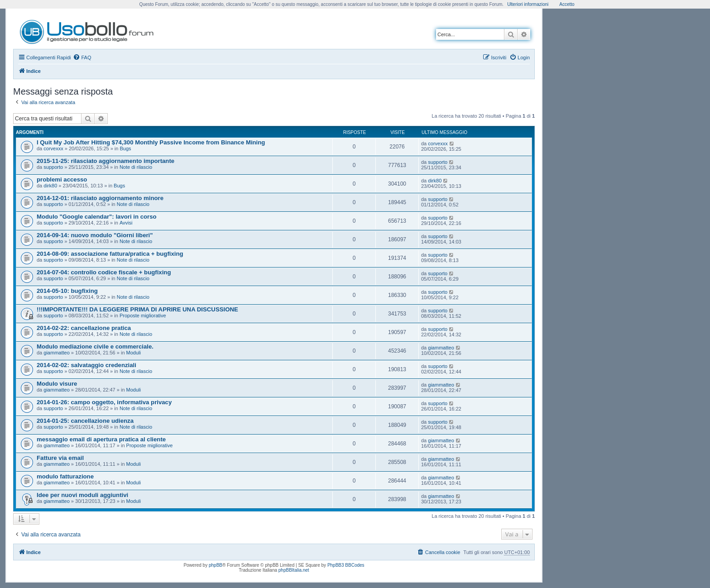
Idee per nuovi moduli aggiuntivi (82, 495)
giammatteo (56, 353)
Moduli (134, 353)
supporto (53, 167)
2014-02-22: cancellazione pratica (84, 328)
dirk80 (50, 186)
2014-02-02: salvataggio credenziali (86, 365)
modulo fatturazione (65, 476)
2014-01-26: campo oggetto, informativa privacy (104, 402)
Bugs (126, 148)
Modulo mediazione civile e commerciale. (95, 347)
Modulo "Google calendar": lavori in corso (97, 217)
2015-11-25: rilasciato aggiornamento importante (106, 161)
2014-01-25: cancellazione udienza (85, 421)
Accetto (567, 4)
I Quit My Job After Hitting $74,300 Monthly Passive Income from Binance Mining (151, 142)
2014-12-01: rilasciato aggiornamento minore (100, 198)
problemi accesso (62, 179)
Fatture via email (60, 458)
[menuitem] (82, 57)
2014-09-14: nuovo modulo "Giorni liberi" (95, 235)
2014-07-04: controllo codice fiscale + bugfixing (104, 272)
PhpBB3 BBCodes (346, 565)
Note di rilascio (136, 167)
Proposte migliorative (143, 316)
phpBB (216, 565)
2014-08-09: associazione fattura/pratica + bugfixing (110, 254)
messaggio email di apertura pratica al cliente (101, 439)
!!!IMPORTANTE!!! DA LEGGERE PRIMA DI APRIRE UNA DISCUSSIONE (137, 309)
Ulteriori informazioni (528, 4)
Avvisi (126, 223)
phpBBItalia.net (294, 570)
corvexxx (53, 148)
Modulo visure (57, 384)
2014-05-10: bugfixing (67, 291)
